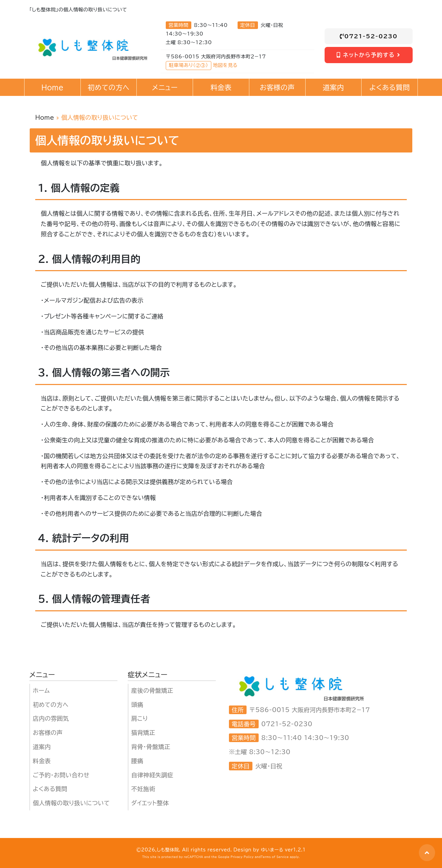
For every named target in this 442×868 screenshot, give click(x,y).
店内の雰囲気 (51, 718)
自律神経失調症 (152, 775)
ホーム (41, 691)
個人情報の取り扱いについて (71, 803)
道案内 (42, 747)
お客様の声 (48, 733)
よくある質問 (50, 789)
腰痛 (137, 761)
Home (45, 117)
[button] (427, 853)
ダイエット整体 (150, 803)
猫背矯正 (143, 733)
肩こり (140, 718)
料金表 (42, 761)
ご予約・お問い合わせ (61, 775)
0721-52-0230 (369, 36)
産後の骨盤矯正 (152, 691)
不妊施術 (143, 789)
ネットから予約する (369, 55)
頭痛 (137, 705)
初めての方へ (51, 705)
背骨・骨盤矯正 (151, 747)
